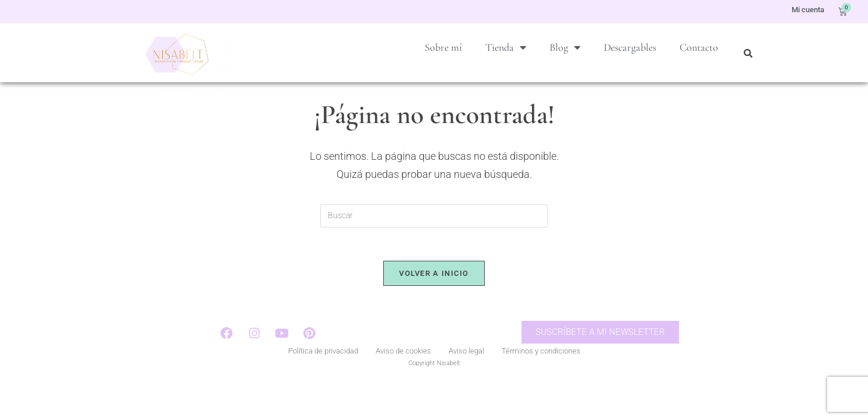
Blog (565, 47)
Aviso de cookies (403, 370)
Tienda (506, 47)
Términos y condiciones (541, 370)
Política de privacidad (323, 370)
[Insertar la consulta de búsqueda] (434, 232)
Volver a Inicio (434, 291)
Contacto (699, 47)
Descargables (630, 47)
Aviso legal (466, 370)
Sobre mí (443, 47)
